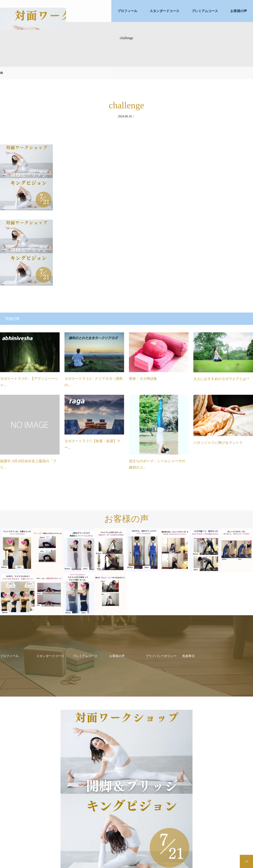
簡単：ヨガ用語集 (143, 379)
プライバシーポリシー (161, 656)
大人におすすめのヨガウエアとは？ (222, 379)
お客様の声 (239, 11)
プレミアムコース (205, 11)
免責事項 (188, 656)
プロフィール (127, 11)
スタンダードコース (164, 11)
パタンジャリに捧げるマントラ (218, 443)
